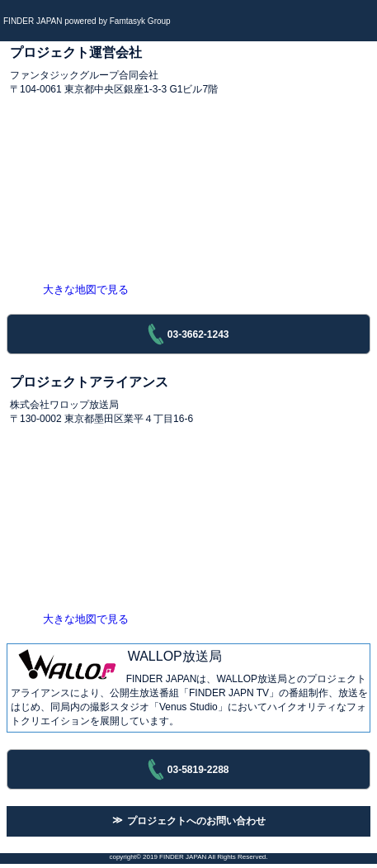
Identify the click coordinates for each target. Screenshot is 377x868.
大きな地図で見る (86, 289)
